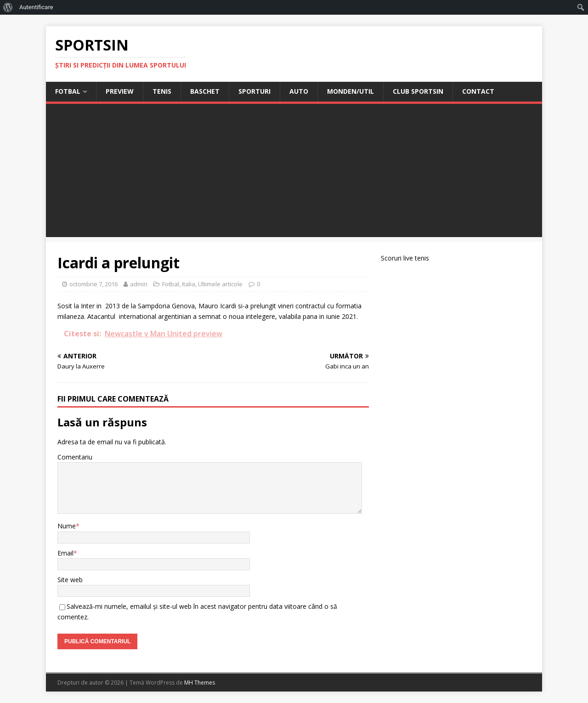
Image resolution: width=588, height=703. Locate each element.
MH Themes (200, 683)
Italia (189, 284)
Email (65, 553)
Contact (478, 91)
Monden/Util (351, 91)
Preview (120, 91)
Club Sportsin (418, 91)
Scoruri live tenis (405, 258)
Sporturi (254, 91)
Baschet (205, 91)
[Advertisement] (294, 173)
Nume (67, 526)
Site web (70, 580)
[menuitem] (8, 7)
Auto (299, 91)
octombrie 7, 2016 (93, 284)
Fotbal (68, 91)
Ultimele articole (220, 284)
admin (139, 284)
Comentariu (75, 457)
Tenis (162, 91)
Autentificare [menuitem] (36, 7)
